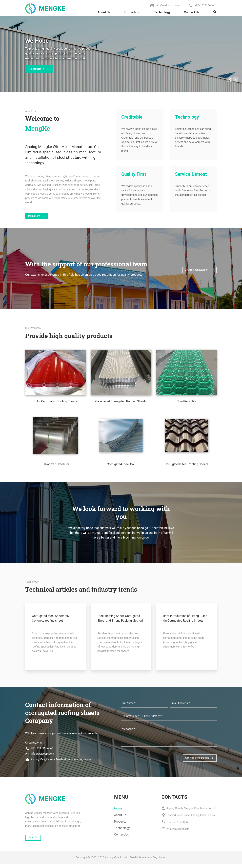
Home (118, 811)
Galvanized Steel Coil (55, 467)
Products (132, 14)
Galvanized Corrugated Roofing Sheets (121, 404)
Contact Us (192, 12)
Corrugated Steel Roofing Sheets (187, 467)
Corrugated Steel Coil (121, 467)
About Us (104, 12)
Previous (230, 81)
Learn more (40, 70)
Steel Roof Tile (187, 404)
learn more (39, 218)
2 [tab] (121, 87)
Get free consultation (197, 271)
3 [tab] (126, 87)
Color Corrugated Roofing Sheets (55, 404)
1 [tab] (116, 87)
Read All (35, 841)
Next (235, 81)
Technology (162, 12)
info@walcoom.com (40, 757)
